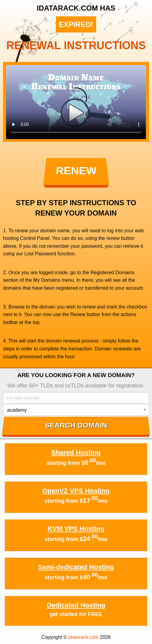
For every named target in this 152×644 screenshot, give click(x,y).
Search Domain (76, 425)
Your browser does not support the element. (76, 102)
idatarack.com (83, 637)
